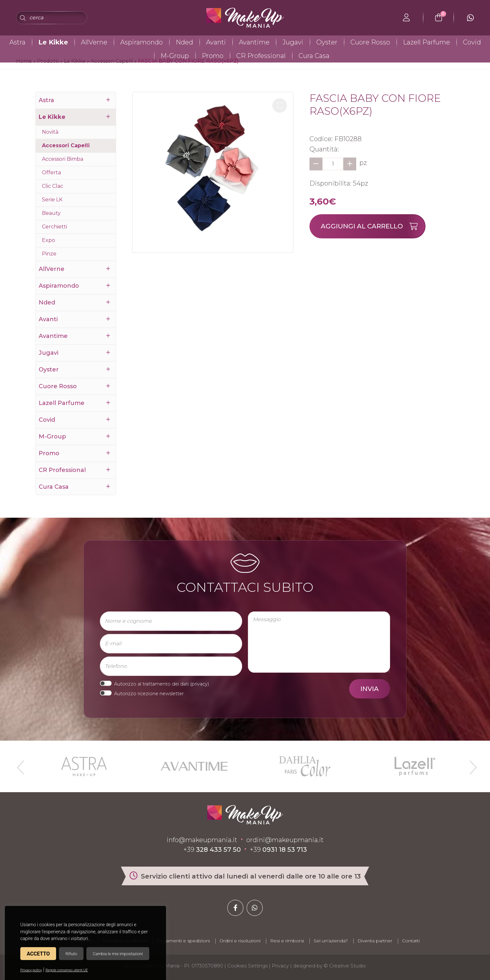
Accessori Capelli (66, 145)
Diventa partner (375, 941)
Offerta (51, 173)
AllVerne (94, 42)
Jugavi (293, 42)
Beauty (51, 213)
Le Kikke (53, 42)
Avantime (254, 42)
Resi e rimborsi (287, 941)
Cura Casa (314, 56)
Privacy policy (31, 970)
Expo (49, 240)
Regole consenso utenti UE (67, 970)
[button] (280, 106)
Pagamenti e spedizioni (183, 941)
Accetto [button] (38, 954)
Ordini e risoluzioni (240, 941)
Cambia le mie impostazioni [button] (118, 954)
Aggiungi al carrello (373, 226)
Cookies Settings (247, 966)
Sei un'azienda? (331, 941)
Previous (20, 765)
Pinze (49, 254)
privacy (200, 684)
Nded (184, 42)
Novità (50, 132)
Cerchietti (54, 227)
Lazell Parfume (426, 42)
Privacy (280, 966)
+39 (212, 850)
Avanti (216, 42)
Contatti (411, 941)
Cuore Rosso (370, 42)
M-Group (175, 56)
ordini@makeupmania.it (285, 840)
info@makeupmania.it (202, 840)
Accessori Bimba (63, 159)
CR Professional (261, 56)
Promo (213, 56)
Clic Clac (53, 186)
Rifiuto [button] (71, 954)
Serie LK (52, 200)
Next (470, 765)
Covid (472, 42)
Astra (17, 42)
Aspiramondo (142, 42)
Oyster (327, 42)
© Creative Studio (345, 966)
